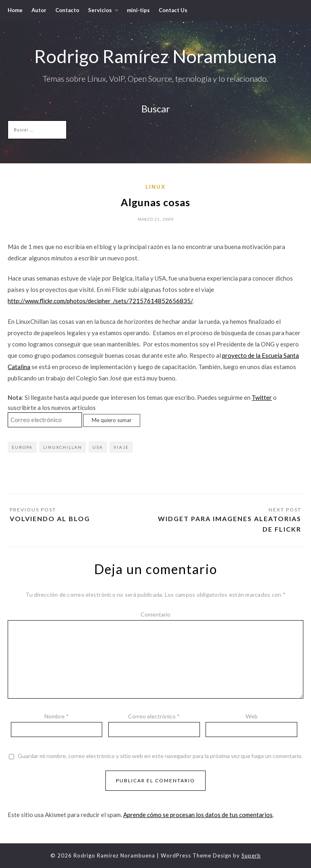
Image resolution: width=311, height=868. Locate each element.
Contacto (67, 10)
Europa (22, 447)
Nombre (57, 716)
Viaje (121, 447)
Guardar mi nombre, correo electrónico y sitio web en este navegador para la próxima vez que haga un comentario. (160, 756)
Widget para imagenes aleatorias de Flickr (230, 524)
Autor (39, 10)
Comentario (155, 614)
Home (15, 10)
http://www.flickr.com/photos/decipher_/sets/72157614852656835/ (100, 301)
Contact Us (173, 10)
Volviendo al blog (50, 518)
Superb (251, 855)
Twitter (262, 397)
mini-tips (138, 10)
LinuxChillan (63, 447)
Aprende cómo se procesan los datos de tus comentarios (198, 815)
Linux (155, 187)
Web (252, 716)
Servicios (100, 10)
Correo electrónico (154, 716)
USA (98, 447)
